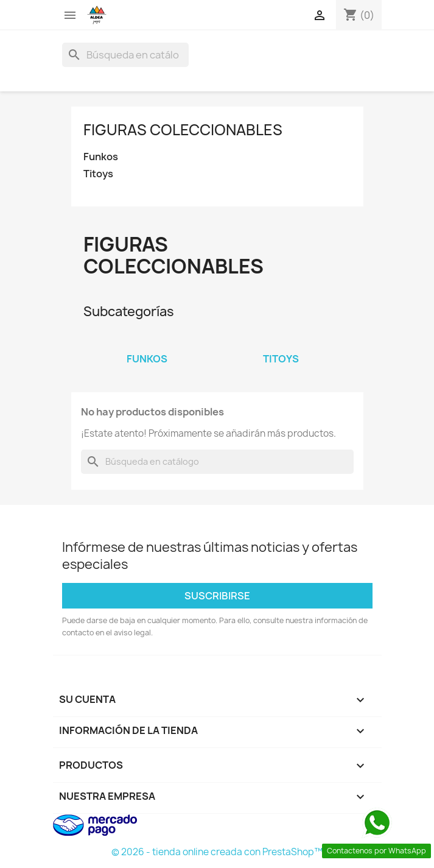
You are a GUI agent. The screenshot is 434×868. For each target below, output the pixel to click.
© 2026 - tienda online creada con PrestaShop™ (217, 852)
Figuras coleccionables (183, 130)
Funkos (101, 157)
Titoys (98, 174)
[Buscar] (125, 55)
